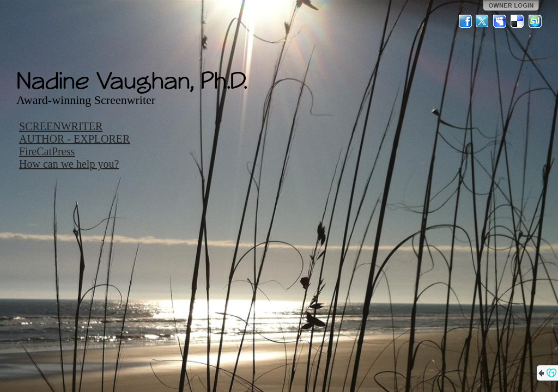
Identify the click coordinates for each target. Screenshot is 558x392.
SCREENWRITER (61, 126)
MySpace (500, 21)
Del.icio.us (518, 21)
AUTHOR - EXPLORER (74, 139)
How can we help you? (69, 164)
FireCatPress (47, 151)
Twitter (483, 21)
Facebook (465, 21)
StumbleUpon (535, 21)
